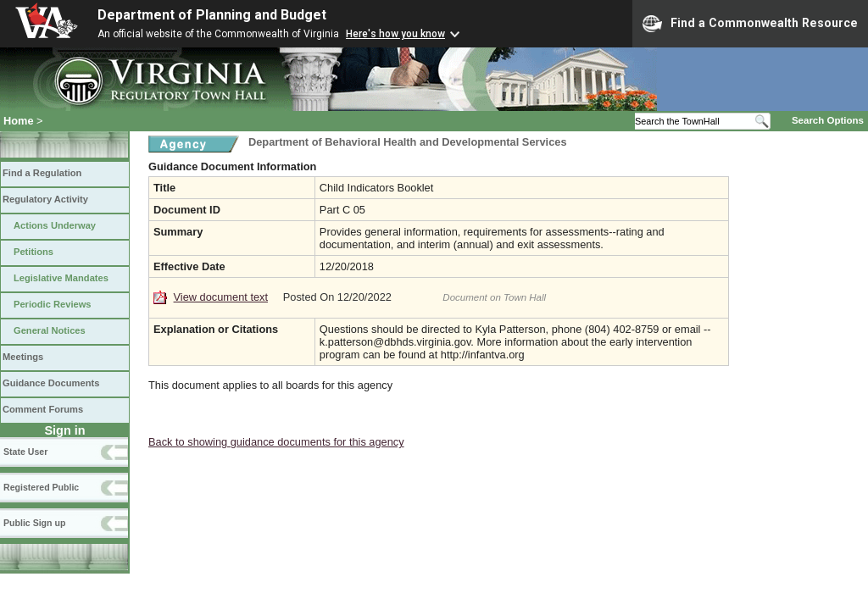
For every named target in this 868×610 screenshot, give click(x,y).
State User (25, 452)
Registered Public (41, 487)
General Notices (50, 330)
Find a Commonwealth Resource (750, 24)
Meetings (23, 357)
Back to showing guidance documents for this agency (276, 442)
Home (19, 121)
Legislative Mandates (61, 278)
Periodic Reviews (53, 304)
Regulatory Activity (45, 199)
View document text (221, 297)
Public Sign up (34, 523)
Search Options (828, 120)
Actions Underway (55, 225)
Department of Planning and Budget (212, 15)
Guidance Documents (51, 383)
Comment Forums (43, 409)
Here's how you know (395, 34)
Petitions (33, 252)
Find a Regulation (42, 173)
